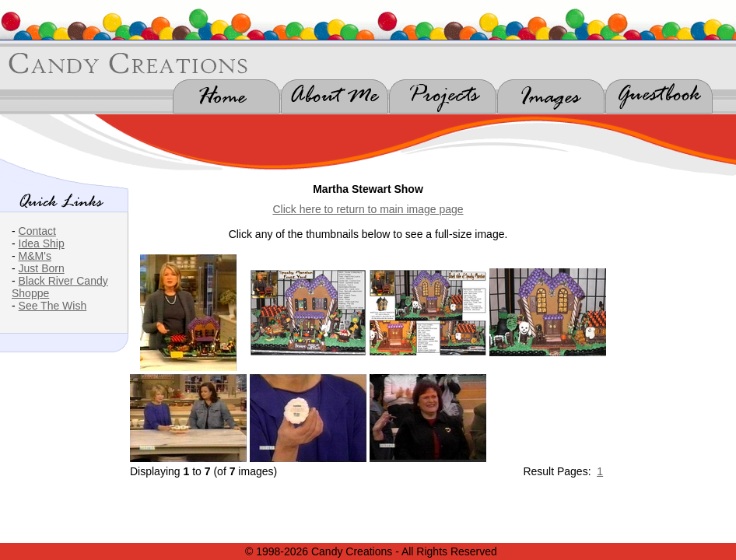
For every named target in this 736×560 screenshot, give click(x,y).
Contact (37, 231)
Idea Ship (42, 243)
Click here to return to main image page (368, 209)
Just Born (42, 268)
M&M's (35, 256)
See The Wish (53, 306)
